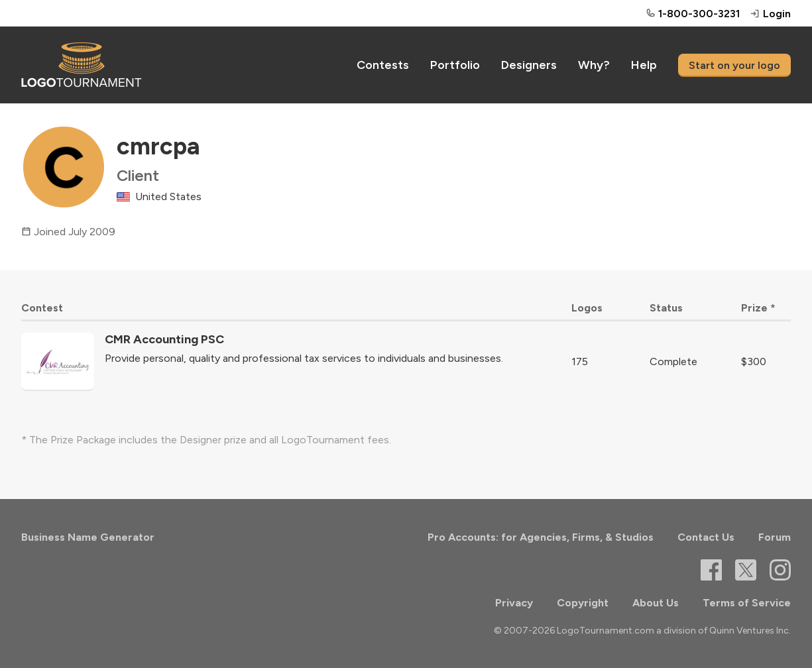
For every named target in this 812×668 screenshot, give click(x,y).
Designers (529, 65)
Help (644, 65)
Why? (594, 65)
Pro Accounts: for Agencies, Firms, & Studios (541, 537)
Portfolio (455, 65)
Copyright (583, 603)
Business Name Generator (88, 537)
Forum (775, 537)
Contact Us (706, 537)
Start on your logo (734, 65)
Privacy (514, 603)
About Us (656, 603)
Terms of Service (747, 603)
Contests (383, 65)
